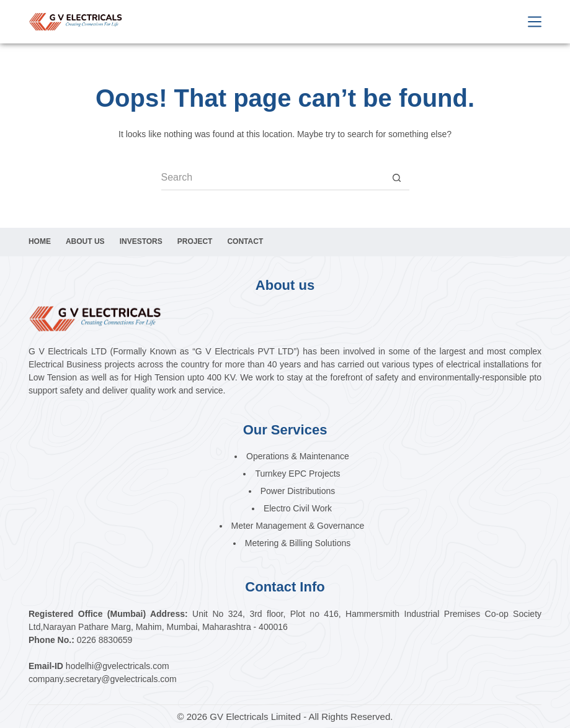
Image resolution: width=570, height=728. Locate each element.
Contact (245, 241)
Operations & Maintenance (298, 456)
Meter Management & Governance (298, 526)
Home (40, 241)
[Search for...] (273, 178)
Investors (141, 241)
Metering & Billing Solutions (298, 543)
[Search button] (397, 178)
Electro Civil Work (298, 508)
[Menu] (535, 22)
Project (195, 241)
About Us (85, 241)
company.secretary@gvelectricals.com (103, 679)
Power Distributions (298, 491)
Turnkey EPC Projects (297, 474)
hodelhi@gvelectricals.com (118, 666)
